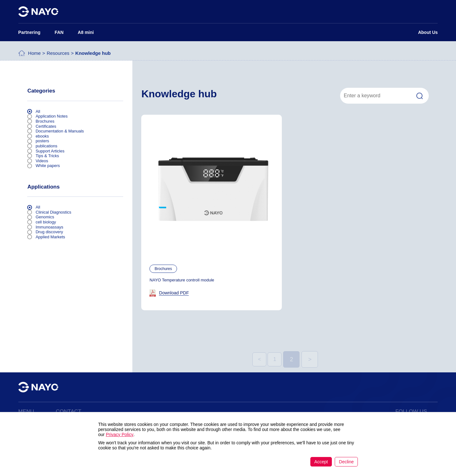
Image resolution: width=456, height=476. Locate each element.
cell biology (46, 222)
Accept (321, 462)
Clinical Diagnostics (53, 212)
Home (35, 55)
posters (42, 141)
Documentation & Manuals (60, 131)
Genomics (45, 217)
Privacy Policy (120, 434)
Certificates (46, 126)
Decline (346, 462)
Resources (58, 55)
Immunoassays (49, 227)
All (38, 111)
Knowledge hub (93, 55)
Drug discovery (49, 232)
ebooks (42, 136)
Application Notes (51, 116)
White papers (48, 166)
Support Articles (50, 151)
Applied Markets (50, 237)
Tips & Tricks (47, 156)
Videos (42, 161)
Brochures (45, 121)
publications (46, 146)
